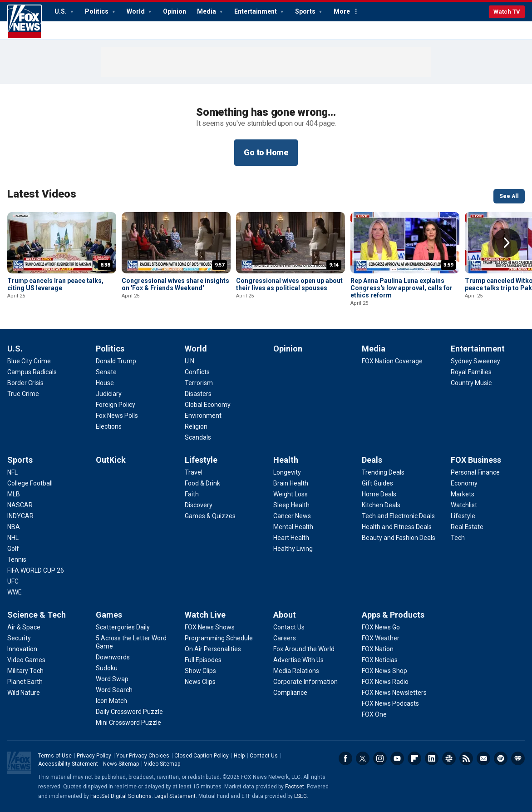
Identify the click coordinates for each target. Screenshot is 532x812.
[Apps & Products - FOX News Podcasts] (390, 703)
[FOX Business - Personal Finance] (475, 472)
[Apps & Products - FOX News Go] (381, 627)
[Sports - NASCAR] (20, 505)
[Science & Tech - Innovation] (22, 649)
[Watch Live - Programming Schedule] (219, 638)
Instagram (380, 758)
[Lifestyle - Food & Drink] (202, 483)
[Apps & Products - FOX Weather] (381, 638)
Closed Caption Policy (202, 756)
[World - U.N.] (190, 361)
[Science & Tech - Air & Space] (24, 627)
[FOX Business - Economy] (464, 483)
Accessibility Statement (68, 764)
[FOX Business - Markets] (463, 494)
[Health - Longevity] (287, 472)
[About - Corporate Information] (305, 682)
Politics (97, 11)
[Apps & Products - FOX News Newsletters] (394, 693)
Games (109, 615)
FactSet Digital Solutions (121, 796)
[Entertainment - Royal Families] (471, 372)
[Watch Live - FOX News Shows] (210, 627)
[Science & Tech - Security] (19, 638)
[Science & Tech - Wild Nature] (24, 693)
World (136, 11)
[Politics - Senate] (106, 372)
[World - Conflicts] (197, 372)
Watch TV (507, 12)
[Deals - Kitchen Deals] (381, 505)
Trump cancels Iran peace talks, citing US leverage (55, 284)
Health (286, 460)
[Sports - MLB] (14, 494)
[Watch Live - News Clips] (200, 682)
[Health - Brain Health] (291, 483)
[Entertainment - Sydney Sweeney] (475, 361)
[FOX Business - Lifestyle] (463, 516)
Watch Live (205, 615)
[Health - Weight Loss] (291, 494)
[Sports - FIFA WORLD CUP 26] (36, 570)
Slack (449, 758)
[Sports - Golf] (13, 549)
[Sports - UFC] (13, 581)
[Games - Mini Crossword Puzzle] (128, 723)
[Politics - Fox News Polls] (117, 416)
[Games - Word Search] (114, 690)
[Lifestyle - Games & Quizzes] (210, 516)
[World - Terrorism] (199, 383)
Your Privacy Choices (143, 756)
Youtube (397, 758)
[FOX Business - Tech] (458, 538)
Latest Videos (42, 194)
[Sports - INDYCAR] (20, 516)
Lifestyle (201, 460)
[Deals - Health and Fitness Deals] (397, 527)
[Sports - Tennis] (17, 559)
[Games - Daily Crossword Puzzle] (129, 712)
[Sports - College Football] (30, 483)
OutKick (111, 460)
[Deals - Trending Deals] (383, 472)
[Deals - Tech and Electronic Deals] (398, 516)
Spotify (501, 758)
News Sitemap (121, 764)
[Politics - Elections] (109, 426)
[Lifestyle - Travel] (194, 472)
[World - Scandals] (198, 437)
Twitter (363, 758)
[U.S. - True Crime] (23, 394)
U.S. (61, 11)
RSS (466, 758)
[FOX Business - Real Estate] (467, 527)
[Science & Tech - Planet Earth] (25, 682)
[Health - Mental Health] (293, 527)
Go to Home (266, 152)
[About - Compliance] (290, 693)
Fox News (25, 22)
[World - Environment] (203, 416)
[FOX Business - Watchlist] (464, 505)
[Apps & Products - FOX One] (374, 714)
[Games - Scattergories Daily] (123, 627)
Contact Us (264, 756)
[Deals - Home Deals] (379, 494)
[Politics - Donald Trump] (116, 361)
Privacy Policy (94, 756)
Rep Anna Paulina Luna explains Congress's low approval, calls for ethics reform (401, 288)
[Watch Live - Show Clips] (200, 671)
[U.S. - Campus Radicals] (32, 372)
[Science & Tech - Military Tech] (25, 671)
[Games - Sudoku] (107, 668)
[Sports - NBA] (14, 527)
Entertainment (256, 11)
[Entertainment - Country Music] (471, 383)
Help (239, 756)
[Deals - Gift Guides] (377, 483)
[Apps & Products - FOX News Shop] (384, 671)
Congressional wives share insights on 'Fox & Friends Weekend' (175, 284)
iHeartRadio (518, 758)
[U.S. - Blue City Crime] (29, 361)
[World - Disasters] (198, 394)
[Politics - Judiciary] (109, 394)
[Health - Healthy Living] (293, 549)
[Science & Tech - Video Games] (26, 660)
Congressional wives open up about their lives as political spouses (289, 284)
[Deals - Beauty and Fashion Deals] (399, 538)
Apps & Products (393, 615)
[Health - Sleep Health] (291, 505)
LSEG (300, 796)
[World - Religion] (196, 426)
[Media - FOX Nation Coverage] (392, 361)
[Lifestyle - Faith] (192, 494)
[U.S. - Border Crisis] (25, 383)
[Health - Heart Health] (291, 538)
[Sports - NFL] (12, 472)
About (285, 615)
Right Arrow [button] (507, 243)
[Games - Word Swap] (112, 679)
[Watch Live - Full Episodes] (203, 660)
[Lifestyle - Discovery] (199, 505)
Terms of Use (55, 756)
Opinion (175, 11)
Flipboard (414, 758)
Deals (372, 460)
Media (207, 11)
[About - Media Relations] (296, 671)
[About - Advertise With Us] (298, 660)
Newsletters (483, 758)
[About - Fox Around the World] (304, 649)
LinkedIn (432, 758)
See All (509, 196)
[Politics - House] (105, 383)
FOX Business (476, 460)
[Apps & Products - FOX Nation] (378, 649)
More (342, 11)
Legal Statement (175, 796)
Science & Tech (37, 615)
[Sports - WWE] (15, 592)
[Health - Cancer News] (292, 516)
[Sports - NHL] (13, 538)
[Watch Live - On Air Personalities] (213, 649)
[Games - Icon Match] (111, 701)
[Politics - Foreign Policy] (116, 405)
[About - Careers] (285, 638)
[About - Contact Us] (289, 627)
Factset (295, 787)
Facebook (345, 758)
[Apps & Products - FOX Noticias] (380, 660)
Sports (306, 11)
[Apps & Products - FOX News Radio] (385, 682)
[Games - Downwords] (113, 657)
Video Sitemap (162, 764)
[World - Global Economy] (208, 405)
